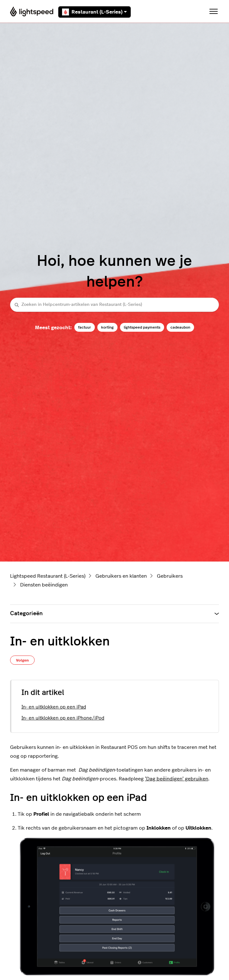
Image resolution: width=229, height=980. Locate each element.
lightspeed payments (142, 327)
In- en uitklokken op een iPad (54, 707)
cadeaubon (180, 327)
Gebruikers (170, 576)
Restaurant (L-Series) (94, 12)
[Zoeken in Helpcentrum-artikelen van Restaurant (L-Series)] (114, 305)
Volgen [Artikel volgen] (22, 660)
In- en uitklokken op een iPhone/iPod (63, 718)
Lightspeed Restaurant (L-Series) (48, 576)
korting (107, 327)
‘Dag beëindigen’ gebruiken (177, 779)
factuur (85, 327)
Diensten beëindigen (44, 585)
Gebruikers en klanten (121, 576)
